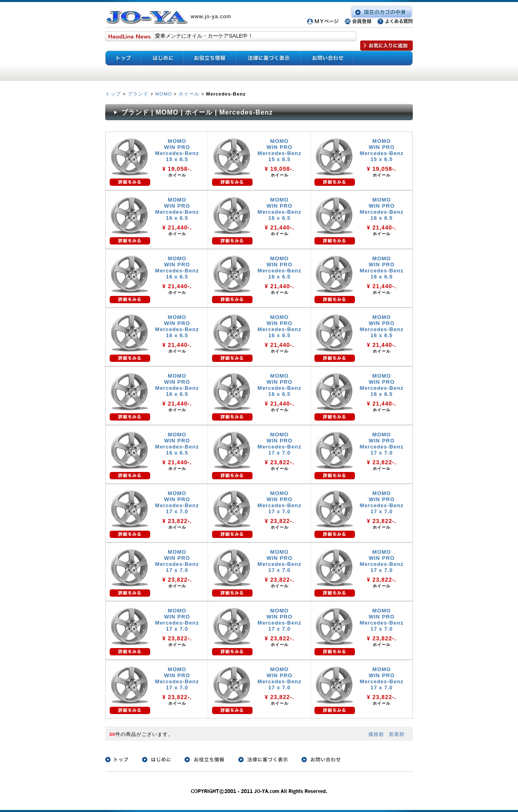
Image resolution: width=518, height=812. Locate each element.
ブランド (138, 94)
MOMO (163, 94)
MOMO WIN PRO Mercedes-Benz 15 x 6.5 (177, 150)
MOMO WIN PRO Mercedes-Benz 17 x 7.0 (279, 444)
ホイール (189, 94)
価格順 (376, 734)
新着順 (397, 734)
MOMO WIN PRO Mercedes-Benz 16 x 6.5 (177, 209)
